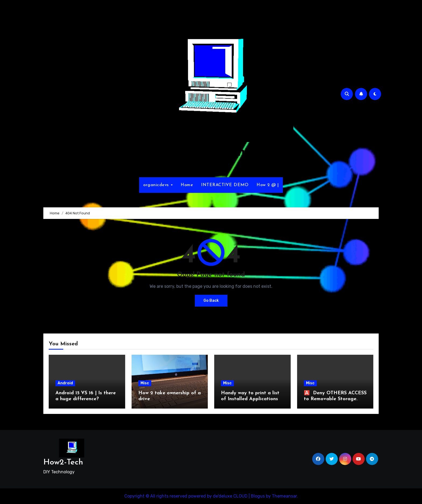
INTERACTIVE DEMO (225, 185)
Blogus (258, 496)
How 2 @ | (268, 185)
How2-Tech (211, 152)
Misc (145, 383)
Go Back (211, 301)
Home (187, 185)
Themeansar (284, 496)
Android (65, 383)
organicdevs (157, 185)
